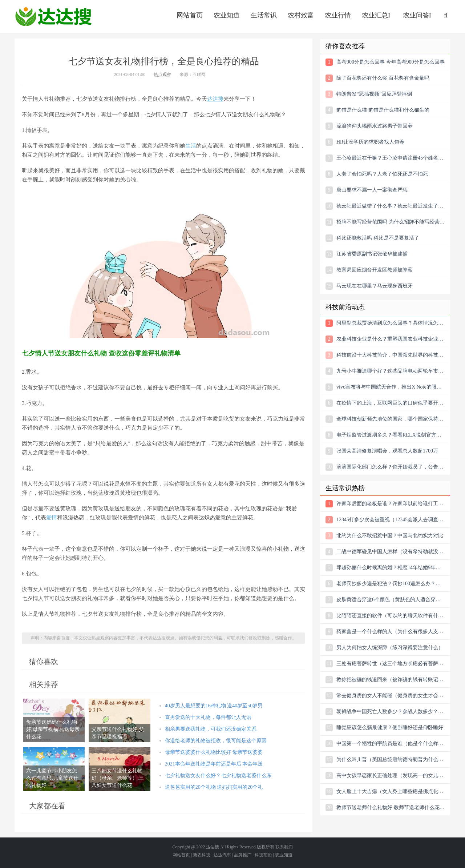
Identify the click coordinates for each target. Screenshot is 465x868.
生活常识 (264, 15)
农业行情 (338, 15)
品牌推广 (243, 855)
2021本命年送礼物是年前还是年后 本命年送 (214, 764)
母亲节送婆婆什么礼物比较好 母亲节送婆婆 (214, 752)
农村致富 (301, 15)
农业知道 (227, 15)
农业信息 (53, 16)
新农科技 (202, 855)
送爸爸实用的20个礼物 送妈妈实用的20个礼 (214, 787)
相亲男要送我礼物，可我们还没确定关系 (211, 729)
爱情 (52, 518)
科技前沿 (263, 855)
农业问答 (418, 15)
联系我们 (284, 847)
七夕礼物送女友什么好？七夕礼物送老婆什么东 (218, 775)
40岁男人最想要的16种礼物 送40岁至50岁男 (214, 706)
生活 (191, 146)
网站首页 (190, 15)
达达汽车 (222, 855)
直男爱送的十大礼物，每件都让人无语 (208, 717)
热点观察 (162, 75)
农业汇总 (377, 15)
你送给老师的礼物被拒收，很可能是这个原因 (216, 741)
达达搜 (215, 99)
